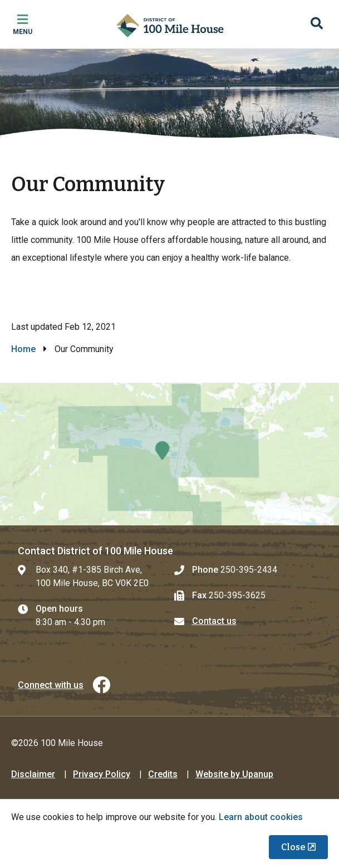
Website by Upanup (234, 774)
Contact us (214, 621)
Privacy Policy (102, 774)
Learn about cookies (261, 817)
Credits (163, 774)
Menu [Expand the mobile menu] (23, 32)
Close (293, 847)
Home (23, 349)
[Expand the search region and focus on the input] (317, 25)
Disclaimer (33, 774)
